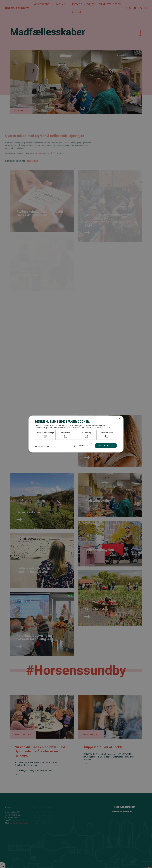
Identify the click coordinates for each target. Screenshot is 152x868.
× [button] (120, 418)
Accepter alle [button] (106, 446)
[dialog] (76, 434)
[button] (42, 446)
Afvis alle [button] (84, 446)
